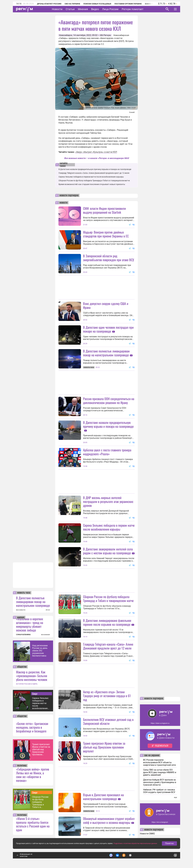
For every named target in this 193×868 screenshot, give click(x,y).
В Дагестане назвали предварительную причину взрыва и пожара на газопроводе (95, 169)
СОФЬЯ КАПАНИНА (23, 635)
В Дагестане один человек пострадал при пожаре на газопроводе (108, 329)
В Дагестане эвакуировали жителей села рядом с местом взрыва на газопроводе (108, 551)
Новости (57, 9)
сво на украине (152, 755)
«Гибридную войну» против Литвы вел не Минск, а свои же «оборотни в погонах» (33, 775)
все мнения (46, 635)
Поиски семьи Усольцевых (97, 4)
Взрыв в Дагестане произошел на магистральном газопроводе (103, 797)
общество (22, 667)
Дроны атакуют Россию (49, 4)
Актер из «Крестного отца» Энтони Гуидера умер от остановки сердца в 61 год (107, 696)
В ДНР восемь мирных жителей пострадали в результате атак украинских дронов (108, 501)
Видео (95, 9)
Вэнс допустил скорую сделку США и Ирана (106, 305)
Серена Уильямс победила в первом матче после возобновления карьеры (40, 703)
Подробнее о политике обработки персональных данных (135, 843)
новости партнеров (69, 195)
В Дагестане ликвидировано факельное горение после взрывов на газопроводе (107, 622)
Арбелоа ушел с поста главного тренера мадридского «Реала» (107, 452)
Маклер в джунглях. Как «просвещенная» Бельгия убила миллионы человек (32, 676)
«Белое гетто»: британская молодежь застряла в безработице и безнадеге (32, 727)
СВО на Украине (72, 4)
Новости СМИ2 (147, 834)
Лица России (110, 9)
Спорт (35, 694)
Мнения (83, 9)
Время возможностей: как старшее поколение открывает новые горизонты (92, 184)
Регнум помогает (133, 9)
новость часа (24, 593)
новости (63, 203)
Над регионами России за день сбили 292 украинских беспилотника (40, 651)
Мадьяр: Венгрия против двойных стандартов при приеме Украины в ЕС (106, 234)
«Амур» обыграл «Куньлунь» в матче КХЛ (96, 152)
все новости (21, 610)
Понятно (169, 843)
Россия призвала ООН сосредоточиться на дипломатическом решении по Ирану (109, 401)
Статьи (70, 9)
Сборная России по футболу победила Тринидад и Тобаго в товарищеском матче (40, 802)
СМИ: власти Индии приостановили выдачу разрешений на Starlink (104, 210)
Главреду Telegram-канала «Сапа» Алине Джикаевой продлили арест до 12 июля (94, 173)
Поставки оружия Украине (128, 4)
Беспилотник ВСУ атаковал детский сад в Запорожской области (108, 721)
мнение (21, 617)
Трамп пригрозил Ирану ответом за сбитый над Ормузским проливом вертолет (41, 749)
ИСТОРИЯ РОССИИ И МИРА (27, 684)
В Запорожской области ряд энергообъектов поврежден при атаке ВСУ (109, 258)
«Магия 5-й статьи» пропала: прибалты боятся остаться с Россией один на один (33, 824)
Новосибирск (66, 35)
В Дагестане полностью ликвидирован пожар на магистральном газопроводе (33, 602)
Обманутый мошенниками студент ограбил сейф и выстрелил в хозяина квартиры (109, 820)
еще (175, 797)
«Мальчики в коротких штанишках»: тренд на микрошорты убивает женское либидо (30, 624)
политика (22, 766)
